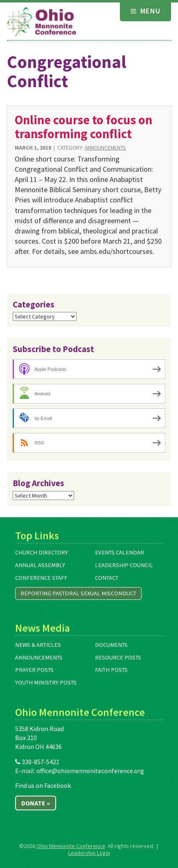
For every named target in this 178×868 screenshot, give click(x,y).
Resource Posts (118, 657)
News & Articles (38, 645)
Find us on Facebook (43, 785)
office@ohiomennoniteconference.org (90, 771)
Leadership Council (124, 565)
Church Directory (42, 552)
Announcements (105, 148)
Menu (146, 11)
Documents (111, 645)
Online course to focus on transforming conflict (83, 127)
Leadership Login (89, 853)
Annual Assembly (40, 565)
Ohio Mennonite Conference (71, 846)
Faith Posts (111, 670)
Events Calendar (119, 552)
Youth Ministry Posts (46, 682)
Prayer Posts (34, 670)
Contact (107, 578)
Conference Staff (41, 578)
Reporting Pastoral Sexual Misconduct (78, 593)
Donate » (36, 803)
